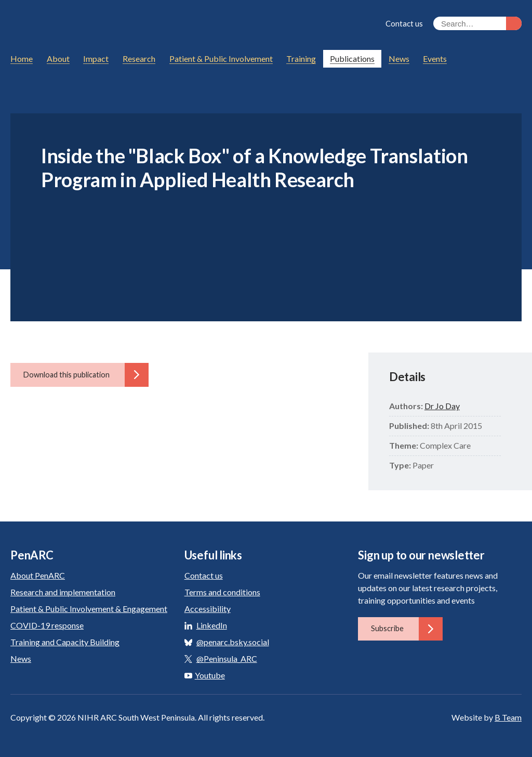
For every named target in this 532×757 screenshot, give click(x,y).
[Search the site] (477, 23)
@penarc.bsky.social (233, 642)
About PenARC (38, 575)
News (21, 658)
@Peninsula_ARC (227, 658)
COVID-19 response (47, 625)
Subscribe (407, 629)
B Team (508, 717)
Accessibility (208, 609)
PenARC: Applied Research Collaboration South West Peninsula (107, 25)
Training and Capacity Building (65, 642)
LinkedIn (212, 625)
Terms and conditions (222, 592)
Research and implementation (63, 592)
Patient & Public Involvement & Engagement (89, 609)
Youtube (205, 675)
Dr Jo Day (442, 406)
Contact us (404, 23)
